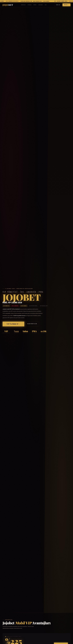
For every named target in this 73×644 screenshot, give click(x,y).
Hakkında (41, 5)
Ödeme (35, 5)
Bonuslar (23, 5)
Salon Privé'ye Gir (32, 324)
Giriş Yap (58, 5)
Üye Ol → (66, 5)
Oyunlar (30, 5)
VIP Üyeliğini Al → (13, 324)
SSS (46, 5)
